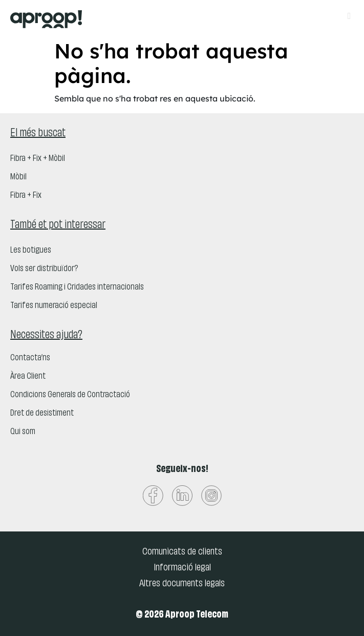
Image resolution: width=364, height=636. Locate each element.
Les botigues (31, 251)
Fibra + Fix (26, 196)
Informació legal (182, 568)
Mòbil (18, 177)
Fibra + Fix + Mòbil (38, 159)
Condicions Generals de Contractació (70, 395)
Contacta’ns (30, 358)
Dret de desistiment (42, 414)
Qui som (23, 432)
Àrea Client (28, 377)
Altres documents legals (182, 584)
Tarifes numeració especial (54, 306)
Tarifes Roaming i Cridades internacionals (77, 288)
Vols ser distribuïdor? (44, 269)
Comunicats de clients (182, 552)
